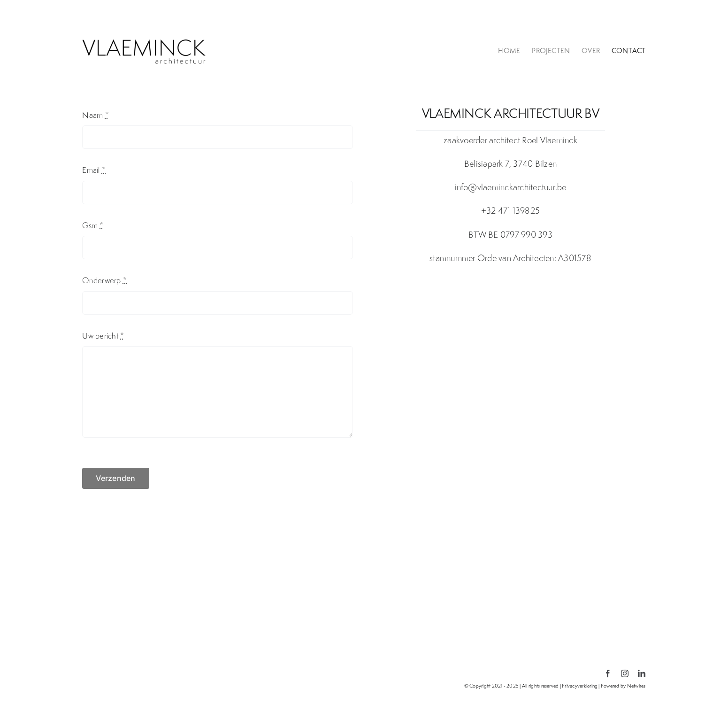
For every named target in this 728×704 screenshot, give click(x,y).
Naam (95, 115)
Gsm (93, 225)
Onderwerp (104, 280)
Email (94, 170)
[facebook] (608, 673)
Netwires (636, 686)
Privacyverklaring (580, 686)
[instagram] (625, 673)
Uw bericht (103, 336)
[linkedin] (642, 673)
